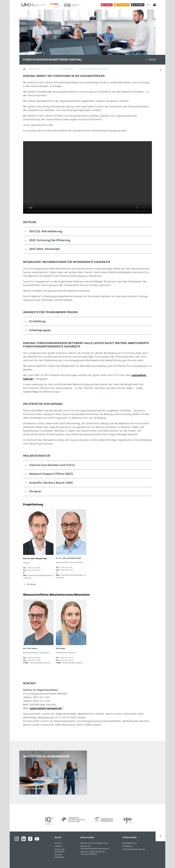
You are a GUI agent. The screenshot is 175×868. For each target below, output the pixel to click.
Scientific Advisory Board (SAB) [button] (51, 483)
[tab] (87, 231)
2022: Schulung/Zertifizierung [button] (50, 240)
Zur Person (31, 584)
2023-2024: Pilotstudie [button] (44, 249)
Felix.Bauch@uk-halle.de (40, 663)
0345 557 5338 (34, 568)
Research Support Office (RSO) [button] (51, 474)
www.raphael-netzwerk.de (45, 708)
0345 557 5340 (34, 570)
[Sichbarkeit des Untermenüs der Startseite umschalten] (24, 69)
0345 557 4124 (66, 567)
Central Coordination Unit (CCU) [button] (52, 465)
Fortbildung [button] (37, 321)
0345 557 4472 (67, 658)
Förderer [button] (35, 491)
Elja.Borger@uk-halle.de (73, 663)
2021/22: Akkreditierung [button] (46, 231)
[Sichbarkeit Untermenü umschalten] (42, 69)
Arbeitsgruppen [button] (40, 330)
